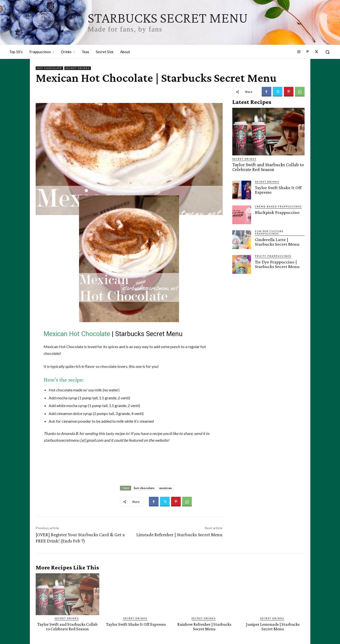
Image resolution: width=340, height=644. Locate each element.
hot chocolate (144, 488)
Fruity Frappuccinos (273, 255)
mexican (166, 488)
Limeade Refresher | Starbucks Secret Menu (179, 535)
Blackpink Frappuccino (277, 212)
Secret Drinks (78, 68)
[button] (327, 52)
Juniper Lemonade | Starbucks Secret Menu (273, 626)
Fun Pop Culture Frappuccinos (269, 232)
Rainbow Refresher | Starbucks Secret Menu (204, 626)
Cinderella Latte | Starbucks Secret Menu (277, 241)
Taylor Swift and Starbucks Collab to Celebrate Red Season (267, 167)
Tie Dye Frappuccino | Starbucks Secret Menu (277, 264)
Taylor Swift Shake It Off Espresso (278, 189)
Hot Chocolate (49, 68)
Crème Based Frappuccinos (278, 206)
